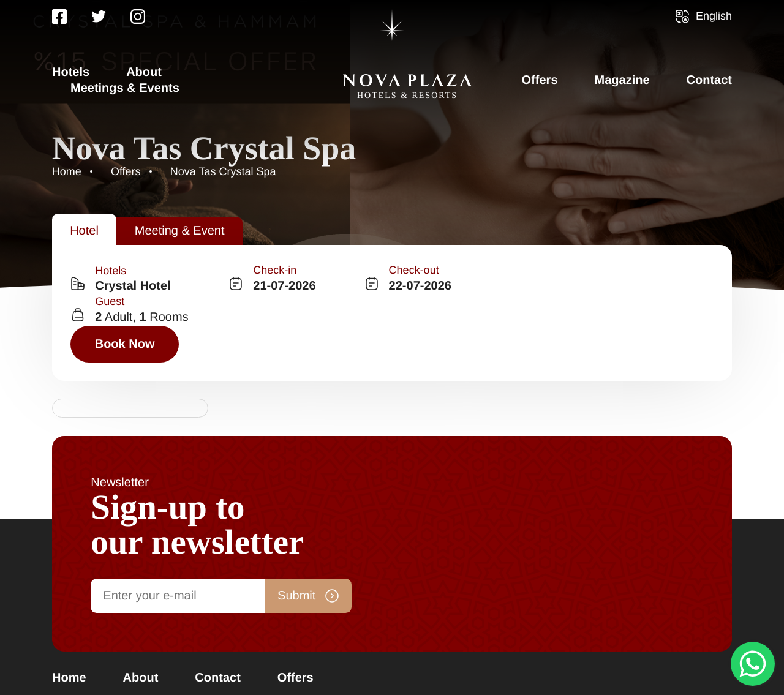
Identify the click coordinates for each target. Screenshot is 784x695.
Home (69, 592)
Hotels (71, 72)
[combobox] (150, 296)
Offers (540, 80)
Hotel (85, 230)
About (144, 72)
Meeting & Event (181, 230)
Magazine (622, 80)
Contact (709, 80)
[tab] (85, 230)
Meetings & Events (125, 88)
